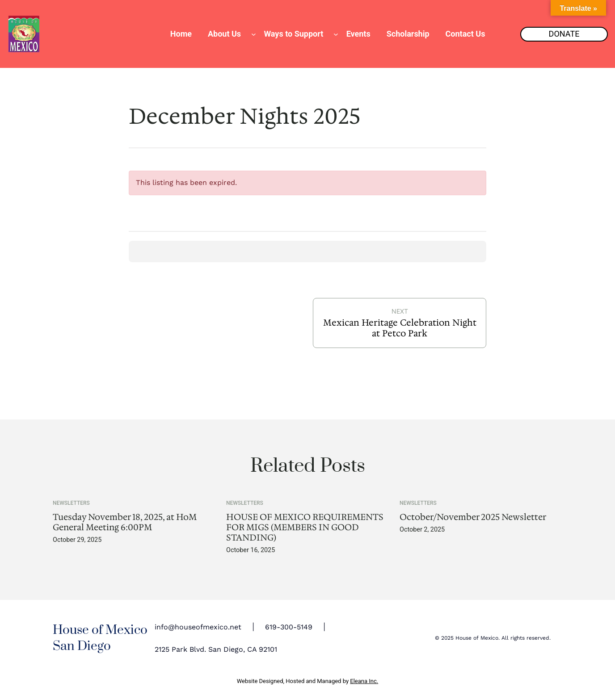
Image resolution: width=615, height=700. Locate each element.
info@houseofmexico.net (198, 627)
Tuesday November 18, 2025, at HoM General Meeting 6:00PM (125, 522)
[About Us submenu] (254, 34)
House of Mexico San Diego (100, 638)
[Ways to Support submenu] (336, 34)
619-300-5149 (289, 627)
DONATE (564, 34)
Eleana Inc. (364, 681)
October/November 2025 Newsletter (473, 517)
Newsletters (71, 503)
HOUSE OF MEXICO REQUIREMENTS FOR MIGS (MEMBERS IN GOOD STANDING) (305, 527)
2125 (162, 649)
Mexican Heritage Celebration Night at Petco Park (400, 328)
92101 (268, 649)
